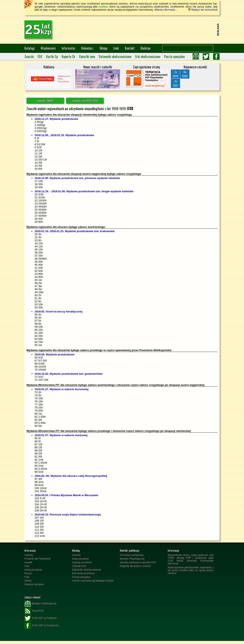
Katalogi (30, 48)
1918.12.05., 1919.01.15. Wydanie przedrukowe (64, 135)
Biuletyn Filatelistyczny (132, 559)
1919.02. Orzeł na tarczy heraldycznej (58, 312)
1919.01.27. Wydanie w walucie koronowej (62, 389)
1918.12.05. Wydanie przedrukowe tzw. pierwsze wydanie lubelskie (77, 178)
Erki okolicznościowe (148, 57)
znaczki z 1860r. (45, 101)
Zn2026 (175, 74)
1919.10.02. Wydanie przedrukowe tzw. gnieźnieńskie (69, 374)
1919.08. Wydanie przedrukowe (54, 354)
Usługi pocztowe (33, 570)
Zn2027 (176, 83)
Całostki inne (87, 57)
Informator (69, 48)
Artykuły (29, 555)
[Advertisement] (142, 29)
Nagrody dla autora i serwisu (135, 566)
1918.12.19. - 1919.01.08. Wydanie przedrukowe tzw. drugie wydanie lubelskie (84, 191)
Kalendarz (87, 48)
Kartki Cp (52, 57)
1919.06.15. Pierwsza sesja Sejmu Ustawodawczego (68, 515)
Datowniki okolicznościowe (115, 57)
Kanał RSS (34, 611)
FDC (40, 57)
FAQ (27, 577)
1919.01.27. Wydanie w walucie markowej (61, 435)
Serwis (28, 581)
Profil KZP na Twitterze (41, 618)
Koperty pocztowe (82, 562)
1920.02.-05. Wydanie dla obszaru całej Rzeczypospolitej (71, 476)
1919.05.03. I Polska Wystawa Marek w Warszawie (66, 495)
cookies (103, 7)
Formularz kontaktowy (132, 555)
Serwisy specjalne (34, 584)
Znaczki (29, 57)
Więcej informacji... (166, 10)
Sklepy (103, 48)
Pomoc (28, 573)
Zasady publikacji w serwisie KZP (138, 562)
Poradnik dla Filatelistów (38, 559)
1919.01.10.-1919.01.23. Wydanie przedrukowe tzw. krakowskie (75, 231)
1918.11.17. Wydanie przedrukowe (56, 119)
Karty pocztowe (81, 559)
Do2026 (185, 74)
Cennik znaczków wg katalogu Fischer (93, 581)
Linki (116, 48)
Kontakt (130, 48)
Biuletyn (145, 48)
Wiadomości (48, 48)
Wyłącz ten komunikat (203, 10)
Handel (28, 562)
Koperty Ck (68, 57)
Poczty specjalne (174, 57)
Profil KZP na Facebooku (42, 626)
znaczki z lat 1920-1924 (85, 101)
